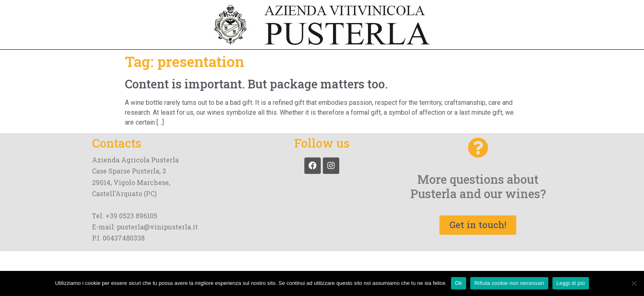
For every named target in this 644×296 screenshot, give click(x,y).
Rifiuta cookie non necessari (509, 283)
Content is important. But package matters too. (256, 84)
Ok (459, 283)
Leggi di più (571, 283)
